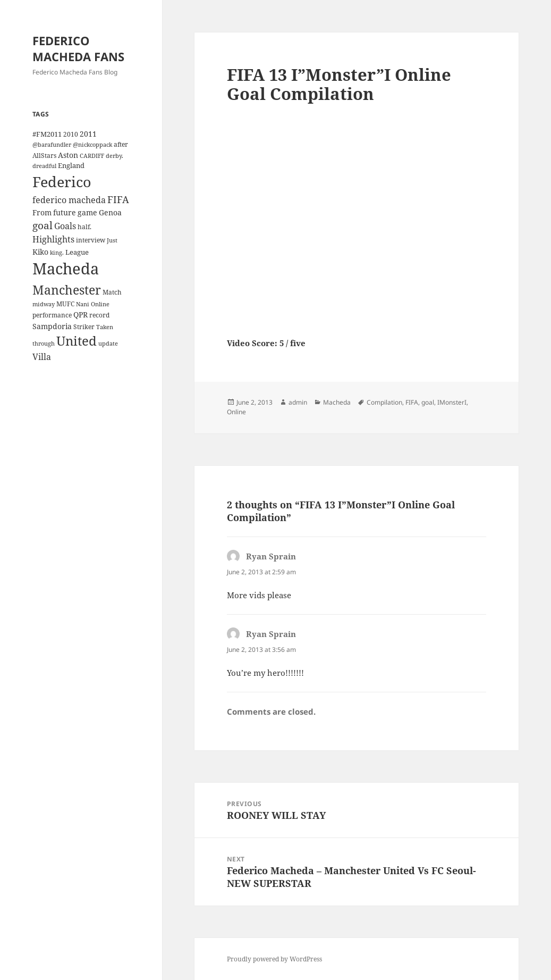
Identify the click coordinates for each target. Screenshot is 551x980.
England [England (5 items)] (71, 165)
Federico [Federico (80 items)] (62, 182)
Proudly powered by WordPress (274, 959)
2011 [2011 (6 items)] (88, 134)
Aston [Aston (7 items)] (68, 155)
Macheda (337, 402)
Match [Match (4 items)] (112, 292)
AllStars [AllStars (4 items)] (44, 155)
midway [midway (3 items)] (44, 304)
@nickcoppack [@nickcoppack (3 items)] (92, 145)
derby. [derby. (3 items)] (115, 156)
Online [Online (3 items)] (100, 304)
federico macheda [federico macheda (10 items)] (69, 200)
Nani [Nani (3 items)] (83, 304)
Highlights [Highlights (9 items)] (53, 239)
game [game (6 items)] (87, 212)
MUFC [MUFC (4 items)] (65, 304)
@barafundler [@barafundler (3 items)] (52, 145)
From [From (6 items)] (42, 212)
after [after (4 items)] (121, 144)
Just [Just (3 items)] (112, 240)
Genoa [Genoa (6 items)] (110, 212)
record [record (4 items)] (99, 315)
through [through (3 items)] (44, 344)
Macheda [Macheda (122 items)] (66, 269)
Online (236, 412)
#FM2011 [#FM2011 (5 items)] (47, 134)
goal (428, 402)
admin (298, 402)
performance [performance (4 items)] (52, 315)
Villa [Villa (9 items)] (42, 357)
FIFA (412, 402)
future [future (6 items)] (65, 212)
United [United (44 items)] (77, 341)
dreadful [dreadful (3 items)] (44, 166)
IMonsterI (452, 402)
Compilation (384, 402)
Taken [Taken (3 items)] (105, 327)
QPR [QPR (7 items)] (80, 315)
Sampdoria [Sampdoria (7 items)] (52, 326)
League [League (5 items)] (77, 252)
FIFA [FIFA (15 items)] (118, 199)
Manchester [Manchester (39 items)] (67, 290)
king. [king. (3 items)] (57, 253)
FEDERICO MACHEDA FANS (78, 48)
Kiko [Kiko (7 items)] (40, 252)
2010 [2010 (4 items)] (71, 134)
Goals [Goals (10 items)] (65, 226)
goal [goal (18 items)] (43, 225)
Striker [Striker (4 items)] (84, 326)
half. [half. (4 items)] (84, 227)
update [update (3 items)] (108, 344)
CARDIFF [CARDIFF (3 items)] (92, 156)
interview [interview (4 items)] (91, 240)
